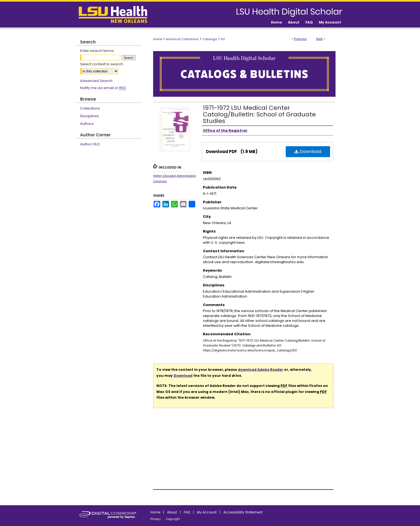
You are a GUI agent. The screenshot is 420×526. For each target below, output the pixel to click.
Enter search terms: (97, 51)
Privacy (156, 519)
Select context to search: (102, 64)
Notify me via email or (103, 88)
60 (223, 39)
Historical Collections (182, 39)
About (172, 512)
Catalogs (210, 39)
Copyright (173, 519)
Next (319, 39)
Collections (90, 108)
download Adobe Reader (261, 370)
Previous (300, 39)
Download (308, 152)
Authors (87, 124)
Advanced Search (96, 81)
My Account (207, 512)
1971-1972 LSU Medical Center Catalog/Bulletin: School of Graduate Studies (259, 114)
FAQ (187, 512)
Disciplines (90, 116)
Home (158, 39)
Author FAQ (90, 144)
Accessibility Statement (243, 512)
